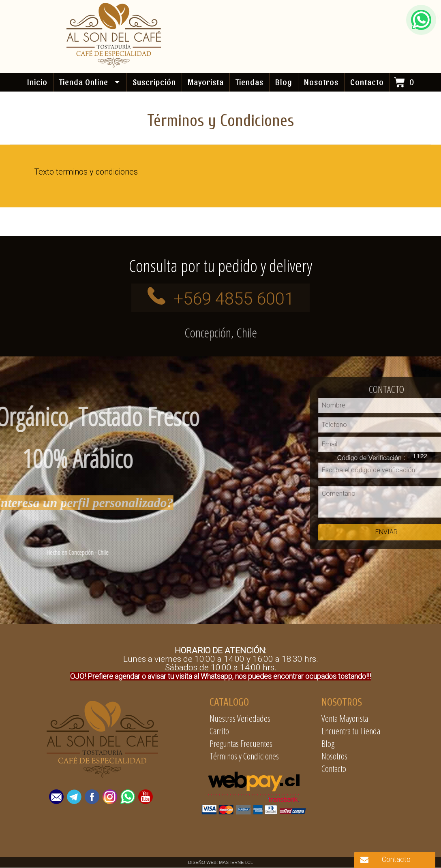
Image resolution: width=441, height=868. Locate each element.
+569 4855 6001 (234, 299)
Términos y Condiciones (244, 756)
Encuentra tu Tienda (351, 731)
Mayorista (206, 82)
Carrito (219, 731)
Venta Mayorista (345, 719)
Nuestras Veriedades (240, 719)
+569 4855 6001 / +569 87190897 (215, 33)
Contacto (334, 769)
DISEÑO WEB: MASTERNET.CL (220, 863)
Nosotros (334, 756)
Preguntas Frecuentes (241, 744)
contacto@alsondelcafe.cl (351, 33)
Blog (284, 82)
